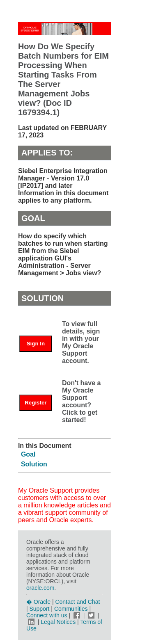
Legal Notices (58, 622)
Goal (28, 454)
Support (39, 609)
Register (36, 403)
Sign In (36, 344)
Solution (34, 464)
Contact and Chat (77, 602)
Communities (71, 609)
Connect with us (48, 615)
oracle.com (40, 588)
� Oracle (38, 602)
